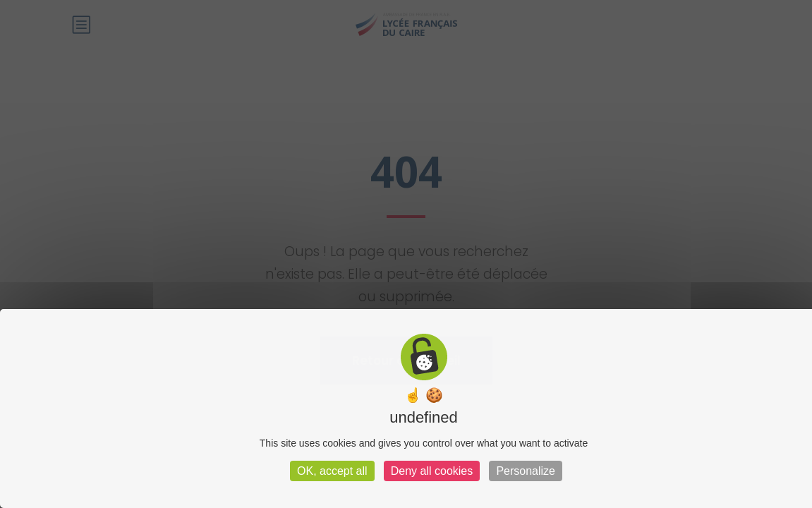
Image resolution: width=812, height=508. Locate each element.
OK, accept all (332, 471)
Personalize (526, 471)
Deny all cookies (432, 471)
